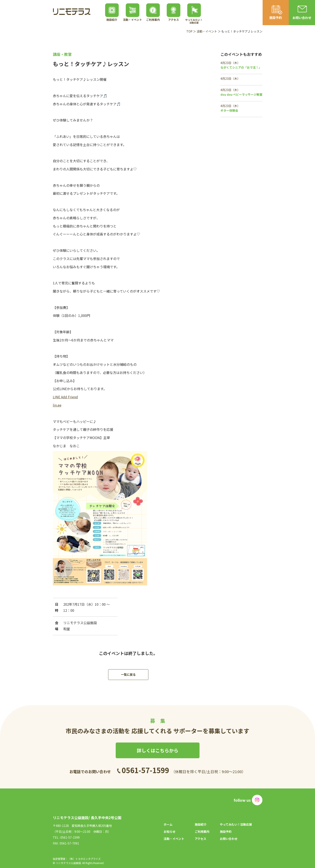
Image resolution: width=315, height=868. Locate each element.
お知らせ (170, 831)
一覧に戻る (128, 675)
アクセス (200, 839)
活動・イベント (207, 31)
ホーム (168, 824)
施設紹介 (201, 824)
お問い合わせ (229, 839)
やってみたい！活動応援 (236, 824)
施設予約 (226, 831)
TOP (189, 31)
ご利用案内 (202, 831)
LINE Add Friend (65, 397)
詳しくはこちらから (158, 750)
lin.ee (57, 405)
